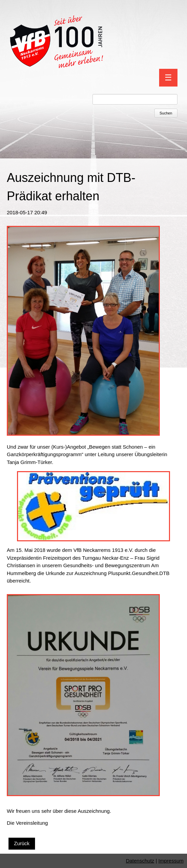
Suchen (166, 113)
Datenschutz (140, 861)
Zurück (22, 843)
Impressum (171, 861)
